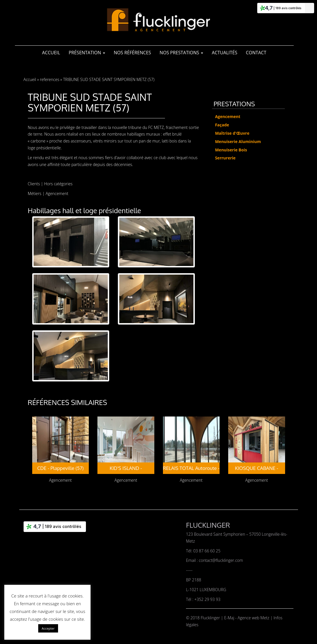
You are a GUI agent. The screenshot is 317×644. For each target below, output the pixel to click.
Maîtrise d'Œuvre (232, 133)
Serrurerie (225, 158)
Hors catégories (58, 184)
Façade (222, 125)
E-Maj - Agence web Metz (247, 618)
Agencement (57, 193)
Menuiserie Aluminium (238, 141)
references (50, 79)
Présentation (87, 53)
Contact (256, 53)
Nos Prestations (181, 53)
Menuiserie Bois (231, 150)
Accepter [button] (48, 628)
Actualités (225, 53)
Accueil (51, 53)
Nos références (132, 53)
